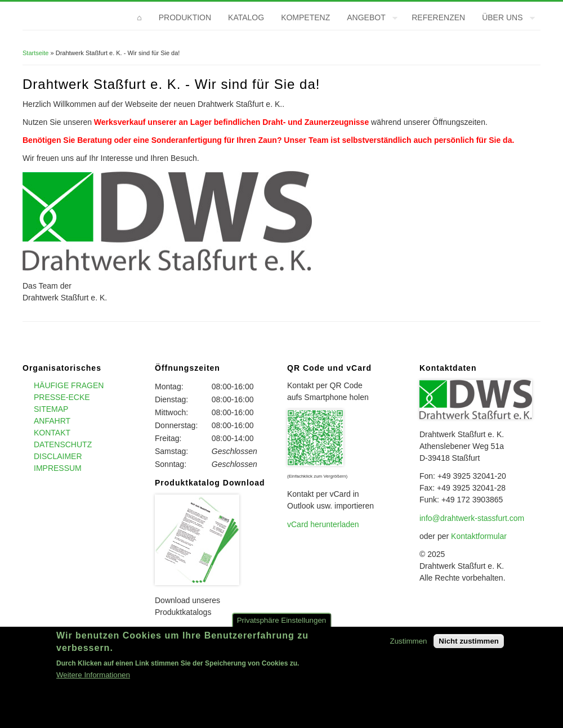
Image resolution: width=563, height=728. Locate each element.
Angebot (368, 19)
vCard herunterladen (323, 524)
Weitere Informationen (93, 682)
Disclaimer (58, 456)
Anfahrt (52, 421)
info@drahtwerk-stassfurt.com (472, 518)
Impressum (58, 468)
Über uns (504, 19)
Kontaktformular (479, 536)
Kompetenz (305, 17)
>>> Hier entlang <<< (192, 630)
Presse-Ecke (62, 397)
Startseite (35, 53)
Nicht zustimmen (469, 648)
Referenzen (438, 17)
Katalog (246, 17)
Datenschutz (63, 444)
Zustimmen (409, 648)
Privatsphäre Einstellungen (282, 627)
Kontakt (52, 433)
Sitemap (51, 409)
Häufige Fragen (69, 385)
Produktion (185, 17)
